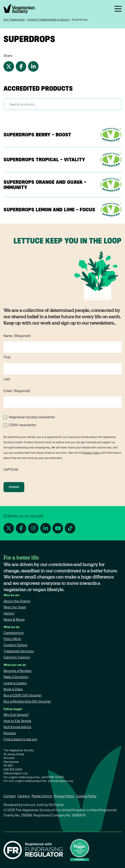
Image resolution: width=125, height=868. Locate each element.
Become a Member (18, 671)
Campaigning (14, 633)
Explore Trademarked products (48, 19)
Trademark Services (19, 651)
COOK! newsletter (23, 425)
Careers (24, 796)
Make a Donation (16, 677)
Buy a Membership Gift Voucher (27, 701)
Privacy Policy (92, 453)
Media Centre (42, 796)
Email (17, 391)
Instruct (29, 805)
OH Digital (56, 805)
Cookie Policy (86, 796)
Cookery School (15, 645)
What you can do (15, 665)
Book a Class (13, 689)
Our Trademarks (14, 19)
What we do (11, 627)
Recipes (10, 733)
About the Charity (17, 601)
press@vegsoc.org (60, 781)
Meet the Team (15, 607)
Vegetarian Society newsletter (32, 417)
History (9, 613)
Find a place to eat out (20, 739)
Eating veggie (13, 709)
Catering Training (17, 657)
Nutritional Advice (17, 727)
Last (7, 379)
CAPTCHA (11, 469)
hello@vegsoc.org (15, 773)
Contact (10, 796)
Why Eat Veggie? (16, 714)
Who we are (11, 595)
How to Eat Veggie (17, 721)
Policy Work (12, 639)
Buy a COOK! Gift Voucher (23, 695)
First (7, 357)
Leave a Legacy (15, 683)
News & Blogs (14, 619)
